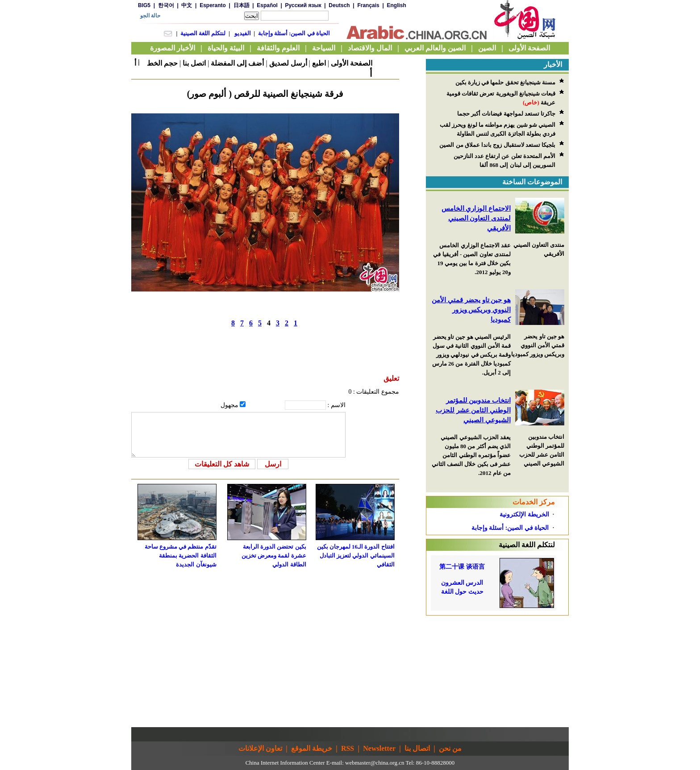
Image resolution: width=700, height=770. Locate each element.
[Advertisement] (497, 671)
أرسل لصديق (288, 63)
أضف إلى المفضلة (237, 63)
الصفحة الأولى (352, 63)
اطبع (319, 63)
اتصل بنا (194, 63)
